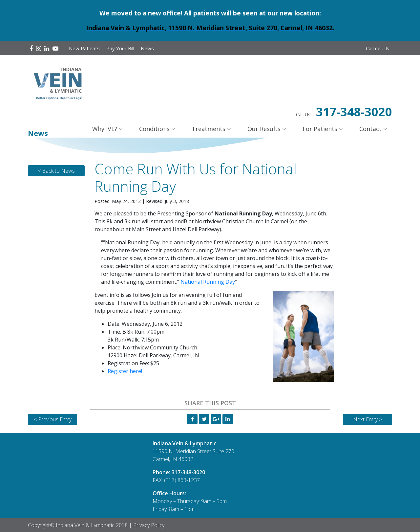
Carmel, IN (378, 48)
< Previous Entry (53, 419)
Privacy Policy (149, 525)
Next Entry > (367, 419)
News (147, 48)
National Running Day (208, 282)
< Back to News (56, 171)
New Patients (84, 48)
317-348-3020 (354, 112)
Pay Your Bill (120, 48)
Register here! (125, 371)
